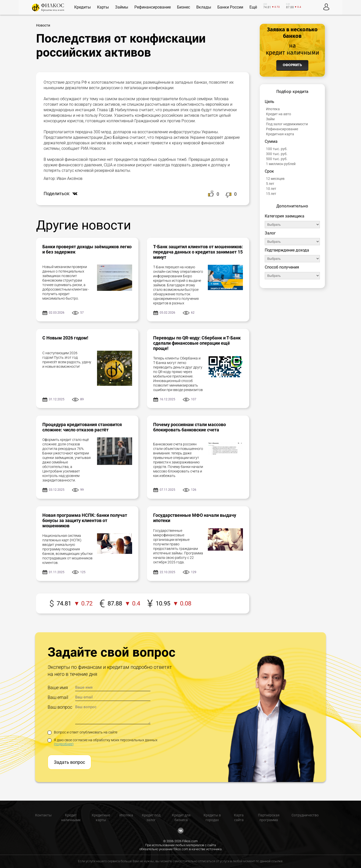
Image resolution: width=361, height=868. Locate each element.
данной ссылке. (272, 861)
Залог (270, 233)
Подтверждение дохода (287, 250)
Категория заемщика (285, 216)
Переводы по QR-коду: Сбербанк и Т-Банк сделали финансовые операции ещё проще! (197, 343)
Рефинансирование (282, 129)
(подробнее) (64, 744)
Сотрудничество (305, 815)
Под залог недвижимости (287, 124)
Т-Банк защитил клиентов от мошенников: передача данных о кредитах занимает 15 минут (198, 252)
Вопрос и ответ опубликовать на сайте (82, 732)
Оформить (292, 65)
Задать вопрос (69, 762)
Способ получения (282, 267)
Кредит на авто (279, 114)
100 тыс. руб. (277, 149)
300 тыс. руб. (277, 154)
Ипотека (273, 109)
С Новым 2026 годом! (65, 338)
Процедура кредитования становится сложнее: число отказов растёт (82, 427)
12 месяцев (275, 179)
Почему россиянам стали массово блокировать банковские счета (190, 427)
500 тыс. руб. (277, 159)
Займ (270, 119)
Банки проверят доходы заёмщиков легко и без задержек (87, 249)
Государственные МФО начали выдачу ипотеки (195, 518)
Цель (269, 102)
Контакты (43, 815)
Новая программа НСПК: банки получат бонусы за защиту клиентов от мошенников (85, 520)
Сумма (271, 141)
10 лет (271, 189)
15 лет (271, 194)
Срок (269, 171)
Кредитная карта (280, 134)
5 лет (270, 184)
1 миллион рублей (281, 164)
